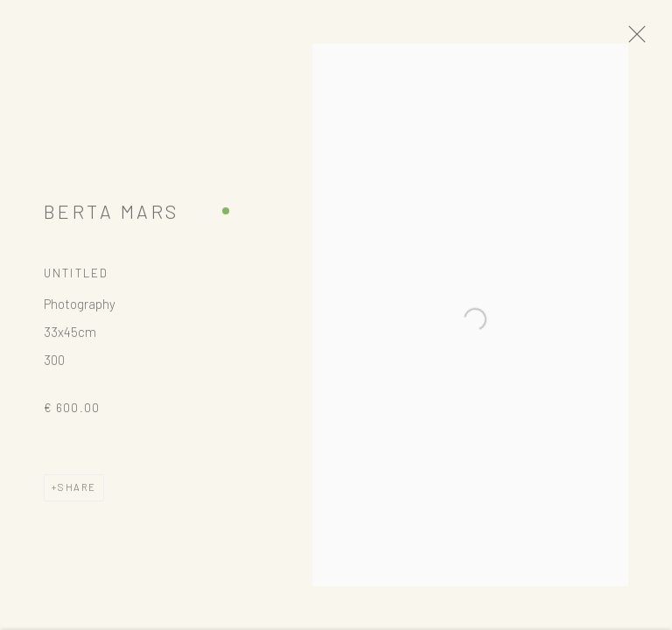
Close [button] (645, 39)
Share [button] (77, 492)
